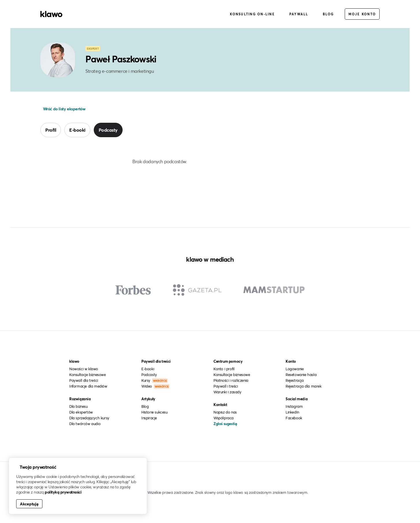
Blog (328, 14)
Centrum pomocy (228, 361)
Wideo (155, 386)
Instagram (294, 406)
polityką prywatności (63, 492)
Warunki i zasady (227, 392)
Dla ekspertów (81, 412)
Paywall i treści (226, 386)
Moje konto (362, 14)
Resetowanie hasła (301, 375)
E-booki (77, 130)
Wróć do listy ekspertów (64, 109)
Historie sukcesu (154, 412)
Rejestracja (295, 380)
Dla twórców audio (85, 424)
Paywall (299, 14)
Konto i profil (224, 369)
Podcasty (108, 130)
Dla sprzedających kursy (89, 418)
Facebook (294, 418)
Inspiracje (149, 418)
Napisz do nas (225, 412)
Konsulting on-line (252, 14)
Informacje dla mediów (88, 386)
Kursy (154, 380)
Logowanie (295, 369)
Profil (51, 130)
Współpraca (224, 418)
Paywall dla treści (84, 380)
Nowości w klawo (84, 369)
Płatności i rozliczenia (231, 380)
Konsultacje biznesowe (88, 375)
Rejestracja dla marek (304, 386)
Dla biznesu (78, 406)
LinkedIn (292, 412)
